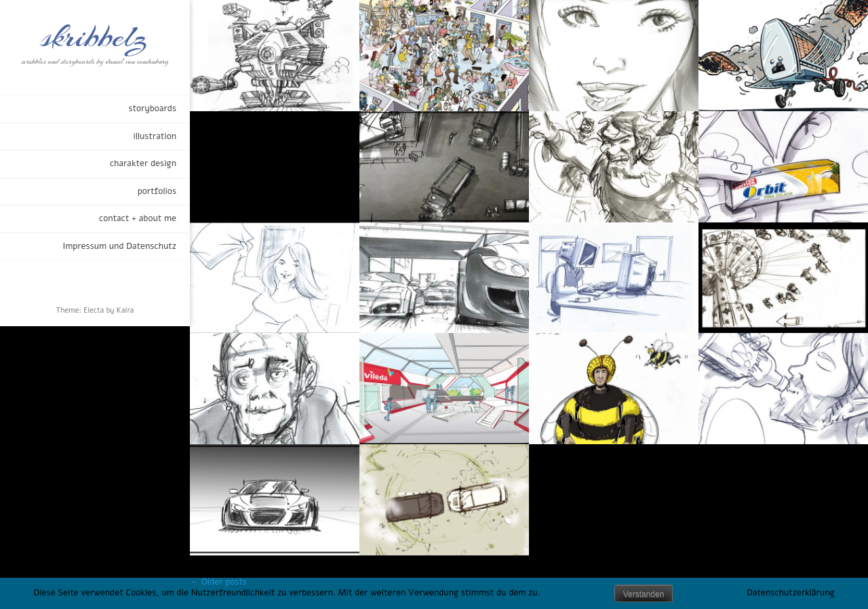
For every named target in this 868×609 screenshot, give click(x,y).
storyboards (152, 109)
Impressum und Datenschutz (119, 246)
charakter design (143, 163)
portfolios (157, 191)
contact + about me (138, 218)
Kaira (125, 310)
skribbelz (95, 37)
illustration (155, 136)
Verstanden (644, 594)
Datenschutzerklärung (790, 593)
